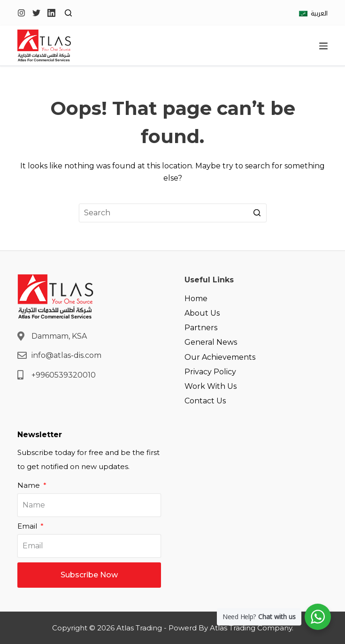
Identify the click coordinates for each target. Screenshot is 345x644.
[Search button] (257, 213)
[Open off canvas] (323, 46)
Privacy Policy (210, 372)
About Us (202, 313)
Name (30, 485)
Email (28, 526)
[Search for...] (173, 213)
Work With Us (211, 386)
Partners (201, 328)
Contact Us (205, 401)
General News (211, 342)
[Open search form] (68, 13)
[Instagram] (21, 13)
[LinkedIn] (51, 13)
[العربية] (313, 13)
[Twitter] (36, 13)
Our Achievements (220, 357)
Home (196, 299)
